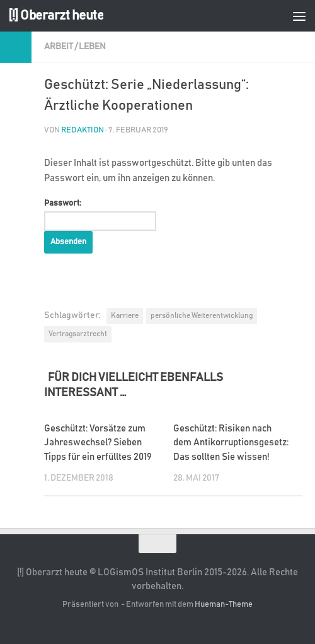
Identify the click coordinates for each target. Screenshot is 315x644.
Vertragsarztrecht (78, 334)
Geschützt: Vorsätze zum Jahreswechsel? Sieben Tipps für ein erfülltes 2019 (98, 443)
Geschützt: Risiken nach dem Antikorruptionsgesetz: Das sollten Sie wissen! (231, 443)
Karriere (125, 315)
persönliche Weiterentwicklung (202, 315)
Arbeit (59, 47)
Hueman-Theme (224, 605)
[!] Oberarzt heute (56, 15)
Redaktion (83, 130)
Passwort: (100, 215)
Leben (92, 47)
